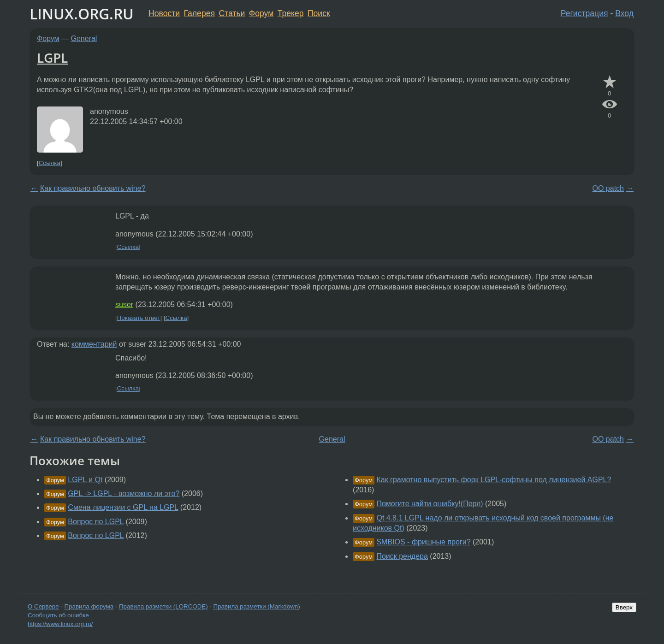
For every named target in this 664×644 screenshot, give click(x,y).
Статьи (232, 13)
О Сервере (43, 606)
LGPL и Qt (85, 480)
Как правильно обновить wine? (93, 188)
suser (124, 304)
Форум (261, 13)
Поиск (319, 13)
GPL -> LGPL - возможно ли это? (124, 493)
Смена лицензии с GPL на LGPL (123, 507)
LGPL (52, 58)
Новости (164, 13)
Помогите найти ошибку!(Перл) (430, 504)
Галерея (199, 13)
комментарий (94, 344)
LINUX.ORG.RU (82, 14)
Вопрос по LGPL (96, 522)
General (84, 38)
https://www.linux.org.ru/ (60, 624)
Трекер (291, 13)
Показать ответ (139, 318)
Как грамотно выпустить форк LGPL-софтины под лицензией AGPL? (494, 480)
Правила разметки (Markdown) (256, 606)
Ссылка (50, 163)
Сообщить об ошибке (58, 615)
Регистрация (584, 13)
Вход (624, 13)
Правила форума (89, 606)
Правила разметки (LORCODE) (163, 606)
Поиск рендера (402, 556)
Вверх (624, 607)
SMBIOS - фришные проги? (423, 542)
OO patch (608, 188)
